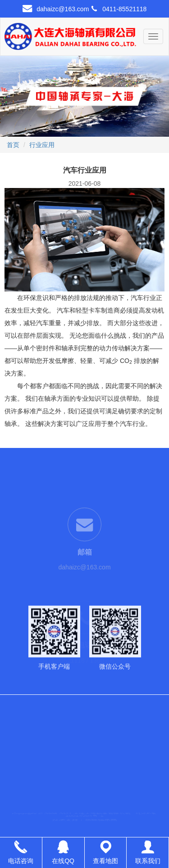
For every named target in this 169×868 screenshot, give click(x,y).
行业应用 (42, 145)
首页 (13, 145)
